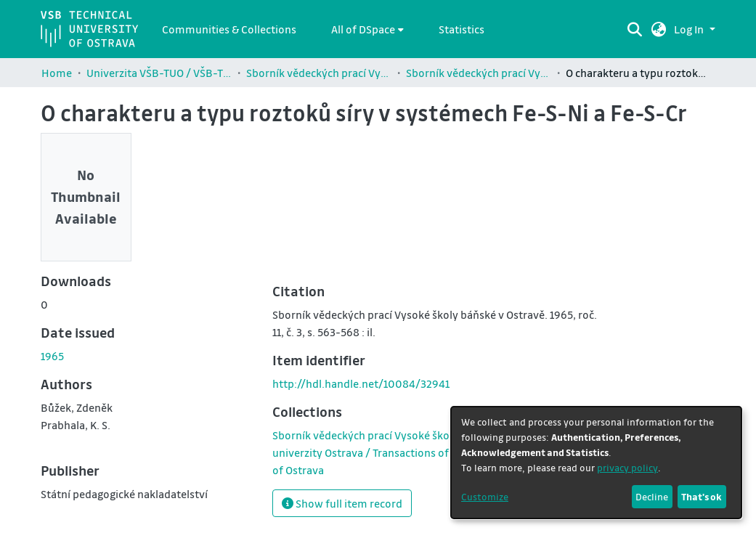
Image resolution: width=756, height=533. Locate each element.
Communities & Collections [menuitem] (229, 29)
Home (57, 73)
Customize (485, 496)
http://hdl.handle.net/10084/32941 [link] (361, 383)
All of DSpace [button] (363, 29)
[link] (435, 452)
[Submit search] (634, 29)
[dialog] (596, 463)
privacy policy (627, 467)
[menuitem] (367, 29)
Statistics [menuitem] (462, 29)
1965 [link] (52, 356)
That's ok (702, 496)
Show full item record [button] (342, 503)
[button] (658, 29)
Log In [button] (690, 29)
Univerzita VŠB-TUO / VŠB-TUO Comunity (159, 73)
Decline (652, 496)
